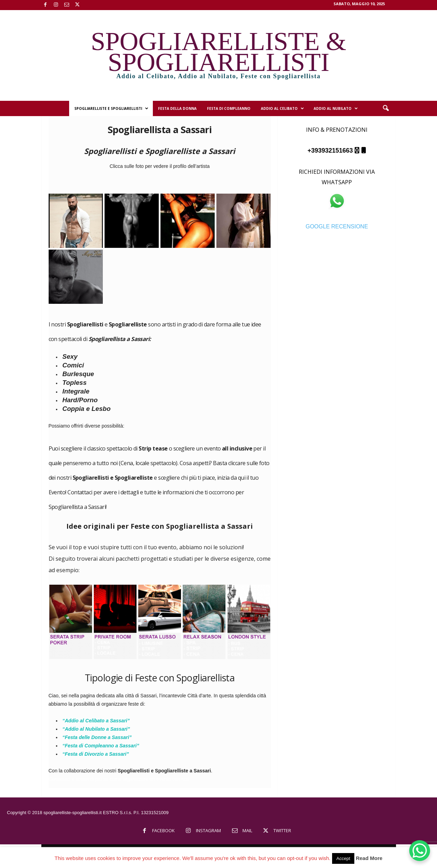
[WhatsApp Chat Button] (420, 851)
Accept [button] (343, 858)
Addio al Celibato (282, 108)
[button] (386, 108)
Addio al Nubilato (336, 108)
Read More (369, 858)
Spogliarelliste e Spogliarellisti (111, 108)
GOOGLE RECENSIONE (337, 226)
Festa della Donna (177, 108)
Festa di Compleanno (229, 108)
